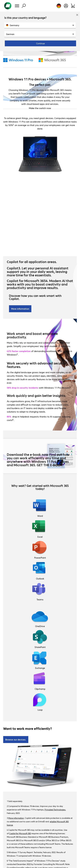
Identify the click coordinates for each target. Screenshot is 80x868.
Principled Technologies (55, 810)
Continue (40, 43)
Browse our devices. (16, 739)
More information (20, 309)
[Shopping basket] (73, 6)
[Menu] (17, 6)
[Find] (24, 6)
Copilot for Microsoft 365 (20, 833)
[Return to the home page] (8, 6)
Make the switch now (40, 108)
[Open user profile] (66, 6)
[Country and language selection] (59, 6)
